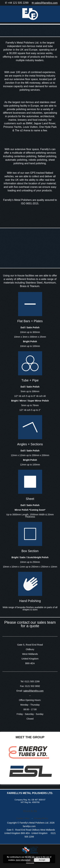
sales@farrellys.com (33, 691)
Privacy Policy (41, 818)
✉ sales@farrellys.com (45, 3)
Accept (42, 860)
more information (23, 860)
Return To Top (30, 811)
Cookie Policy (23, 818)
